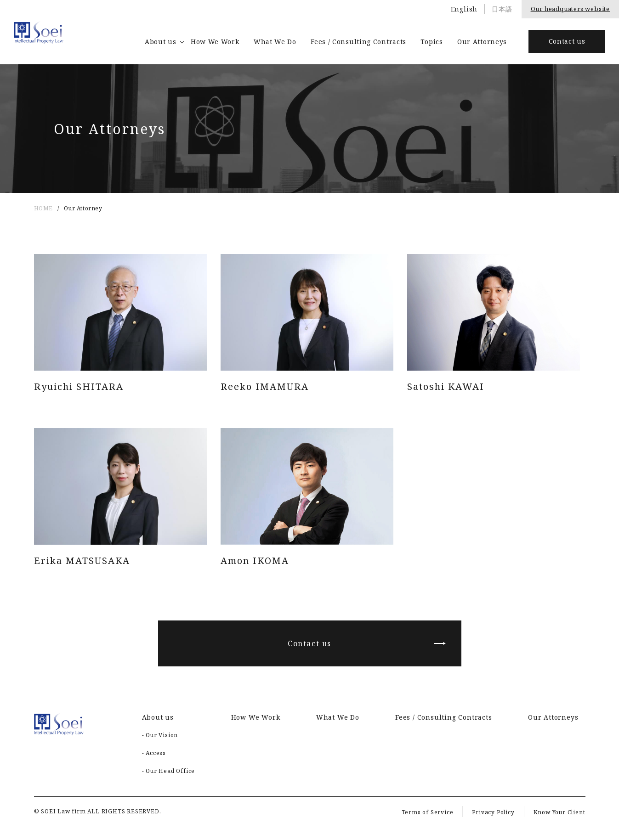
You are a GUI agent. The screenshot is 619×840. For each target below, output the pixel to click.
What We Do (275, 42)
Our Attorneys (482, 42)
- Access (154, 753)
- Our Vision (160, 735)
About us (161, 42)
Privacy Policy (493, 812)
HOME (43, 208)
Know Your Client (559, 812)
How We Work (215, 42)
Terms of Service (428, 812)
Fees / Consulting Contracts (358, 42)
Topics (432, 42)
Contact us (567, 41)
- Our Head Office (169, 771)
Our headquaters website (570, 9)
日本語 (502, 9)
